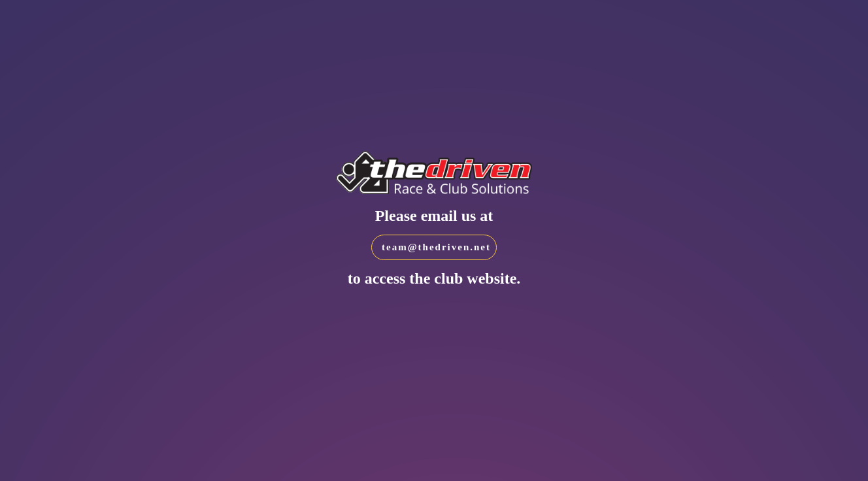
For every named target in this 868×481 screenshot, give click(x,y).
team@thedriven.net (436, 247)
